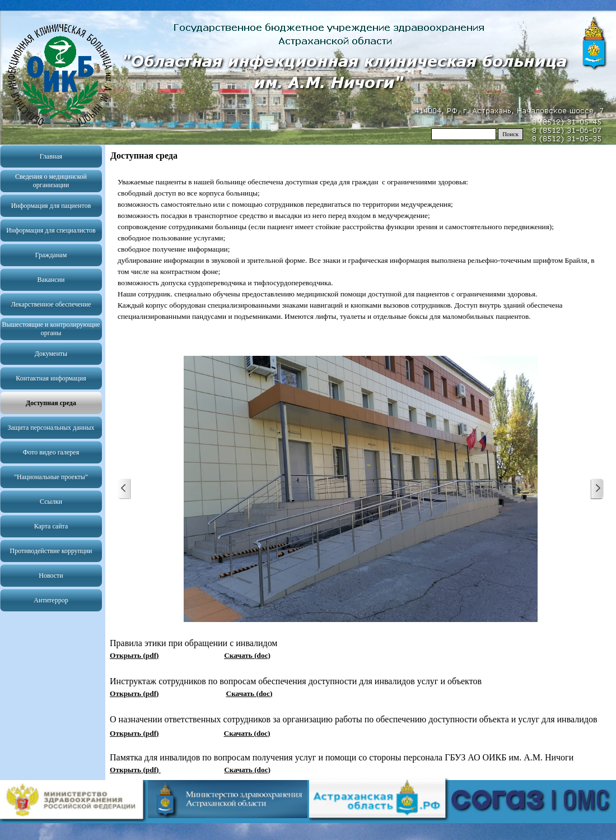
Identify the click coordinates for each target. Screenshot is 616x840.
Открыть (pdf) (134, 655)
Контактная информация (51, 378)
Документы (51, 354)
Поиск (510, 134)
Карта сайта (51, 526)
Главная (51, 156)
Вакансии (51, 280)
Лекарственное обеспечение (51, 304)
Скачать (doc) (247, 655)
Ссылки (51, 502)
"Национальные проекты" (51, 477)
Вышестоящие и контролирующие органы (51, 329)
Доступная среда (51, 403)
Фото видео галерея (51, 452)
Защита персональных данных (51, 428)
